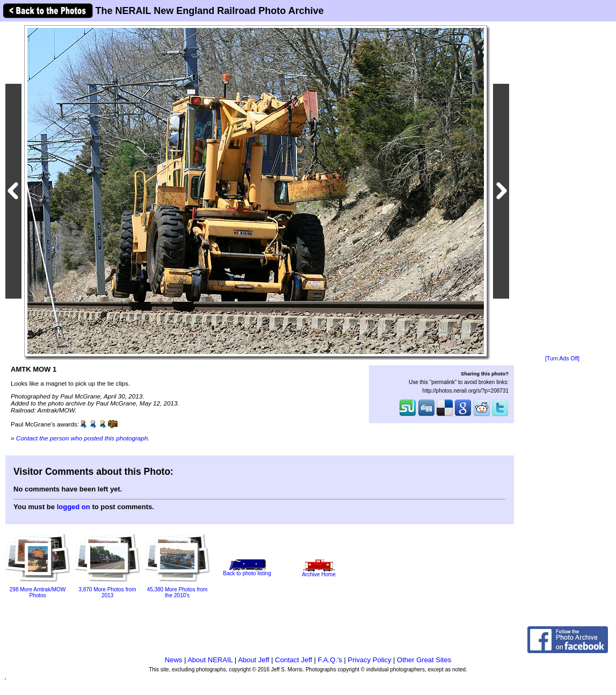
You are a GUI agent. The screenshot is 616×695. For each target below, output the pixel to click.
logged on (74, 507)
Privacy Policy (370, 660)
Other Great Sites (424, 660)
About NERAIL (210, 660)
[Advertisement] (562, 189)
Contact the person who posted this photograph (82, 438)
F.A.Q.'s (330, 660)
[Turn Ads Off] (562, 359)
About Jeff (253, 660)
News (174, 660)
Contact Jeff (293, 660)
